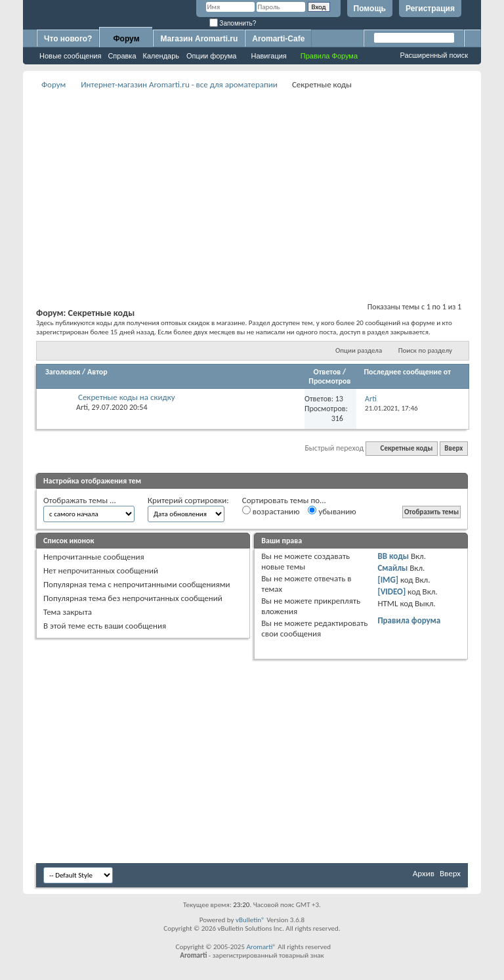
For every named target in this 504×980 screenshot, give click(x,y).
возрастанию (271, 511)
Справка (122, 56)
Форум (126, 39)
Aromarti (259, 947)
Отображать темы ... (80, 500)
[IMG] (388, 580)
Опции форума (211, 56)
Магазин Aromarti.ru (199, 39)
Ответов (327, 372)
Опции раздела (359, 350)
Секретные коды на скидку (127, 397)
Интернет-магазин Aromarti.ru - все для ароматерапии (179, 84)
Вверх (453, 448)
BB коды (393, 556)
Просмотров (329, 381)
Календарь (161, 56)
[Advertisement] (270, 185)
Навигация (268, 56)
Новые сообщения (70, 56)
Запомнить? (233, 23)
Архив (424, 873)
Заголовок (63, 372)
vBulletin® (250, 920)
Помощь (370, 9)
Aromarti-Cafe (278, 39)
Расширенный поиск (434, 55)
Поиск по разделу (425, 350)
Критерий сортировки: (188, 500)
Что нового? (68, 39)
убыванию (332, 511)
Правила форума (409, 620)
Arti (82, 407)
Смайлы (392, 568)
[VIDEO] (391, 591)
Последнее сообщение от (408, 372)
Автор (97, 372)
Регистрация (430, 9)
